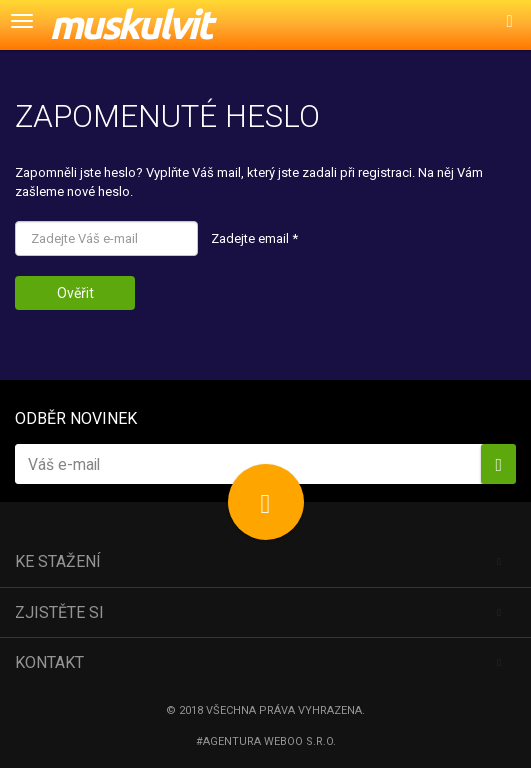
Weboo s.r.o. (300, 741)
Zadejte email (254, 238)
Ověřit (75, 293)
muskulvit (130, 24)
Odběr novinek (76, 418)
